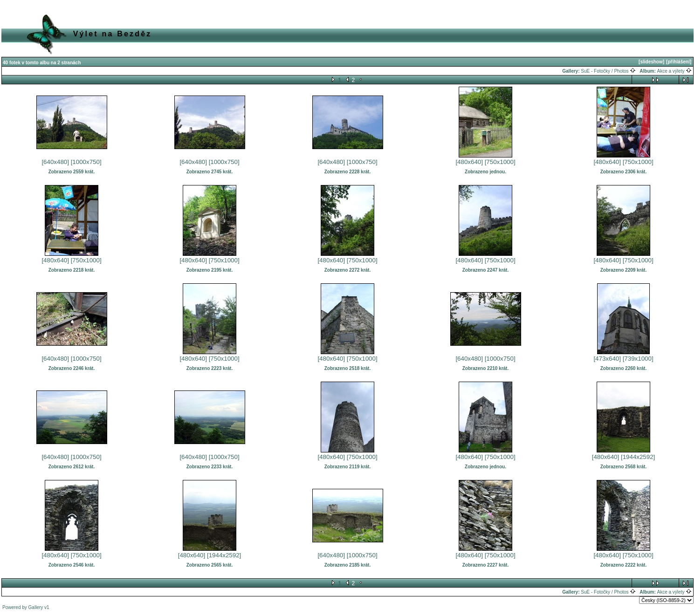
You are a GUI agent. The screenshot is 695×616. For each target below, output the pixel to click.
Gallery (36, 607)
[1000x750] (86, 162)
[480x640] (469, 162)
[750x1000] (500, 162)
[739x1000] (638, 359)
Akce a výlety (675, 71)
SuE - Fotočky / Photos (608, 71)
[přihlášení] (679, 62)
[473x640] (607, 359)
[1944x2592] (638, 457)
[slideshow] (651, 62)
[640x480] (55, 162)
